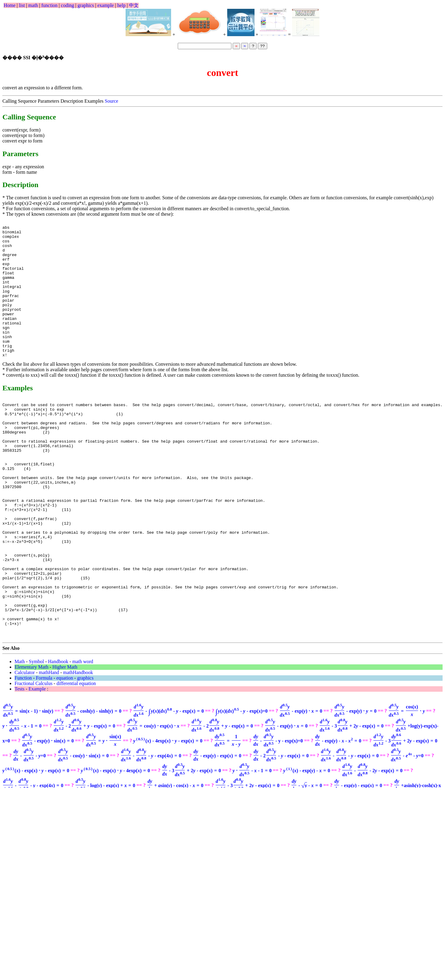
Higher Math (65, 741)
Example (37, 763)
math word (83, 735)
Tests (20, 763)
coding (68, 5)
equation (65, 752)
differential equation (76, 757)
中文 (134, 5)
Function (23, 752)
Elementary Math (32, 741)
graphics (86, 5)
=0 (241, 785)
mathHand (49, 746)
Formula (44, 752)
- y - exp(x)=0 (278, 815)
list (22, 5)
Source (111, 101)
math (33, 5)
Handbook (58, 735)
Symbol (36, 735)
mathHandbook (78, 746)
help (121, 5)
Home (10, 5)
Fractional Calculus (34, 757)
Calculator (25, 746)
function (49, 5)
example (106, 5)
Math (20, 735)
